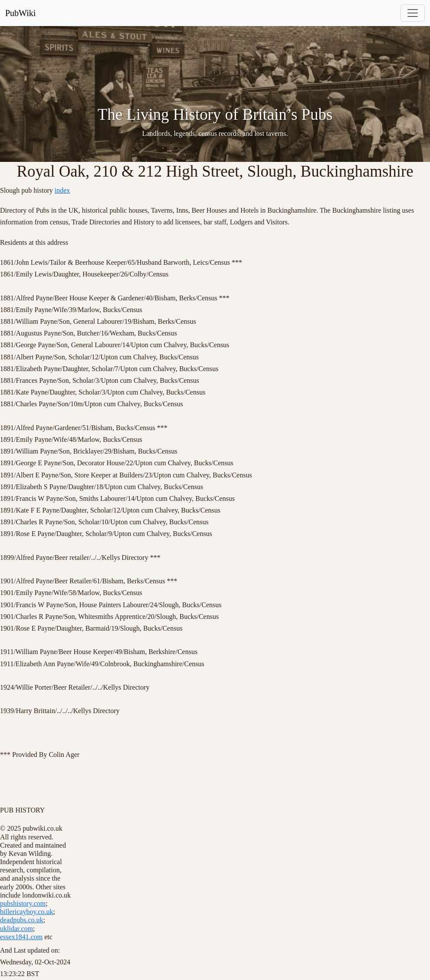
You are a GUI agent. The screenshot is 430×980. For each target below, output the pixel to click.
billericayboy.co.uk (26, 912)
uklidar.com (16, 929)
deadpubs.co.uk (22, 920)
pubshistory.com (23, 903)
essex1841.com (21, 937)
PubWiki (20, 13)
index (62, 190)
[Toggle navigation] (413, 13)
